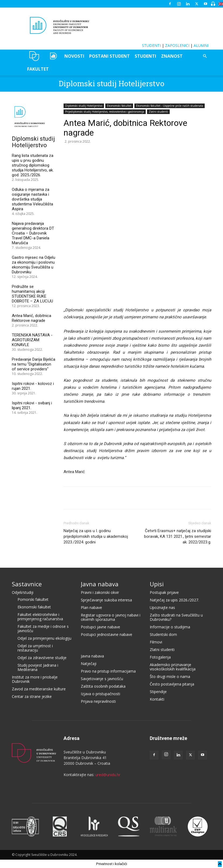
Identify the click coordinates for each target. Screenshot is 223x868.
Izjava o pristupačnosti (100, 694)
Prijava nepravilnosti (98, 701)
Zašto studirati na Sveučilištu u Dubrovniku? (176, 617)
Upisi (157, 584)
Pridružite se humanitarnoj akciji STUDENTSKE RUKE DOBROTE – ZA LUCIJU (32, 294)
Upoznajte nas (162, 607)
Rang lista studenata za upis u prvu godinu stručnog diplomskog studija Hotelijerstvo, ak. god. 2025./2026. (33, 165)
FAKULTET (38, 69)
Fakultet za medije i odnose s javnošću (43, 628)
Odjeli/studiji (23, 592)
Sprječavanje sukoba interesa (106, 600)
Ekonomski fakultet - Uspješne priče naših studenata (170, 106)
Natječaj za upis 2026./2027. (174, 600)
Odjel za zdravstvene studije (42, 658)
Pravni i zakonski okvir (100, 592)
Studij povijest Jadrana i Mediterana (38, 667)
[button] (205, 56)
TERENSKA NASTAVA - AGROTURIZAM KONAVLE (32, 340)
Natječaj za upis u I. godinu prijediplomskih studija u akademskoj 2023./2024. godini (96, 536)
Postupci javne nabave (100, 627)
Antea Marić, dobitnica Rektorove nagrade (32, 318)
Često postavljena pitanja (172, 684)
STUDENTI (151, 45)
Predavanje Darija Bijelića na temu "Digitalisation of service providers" (34, 364)
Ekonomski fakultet (119, 106)
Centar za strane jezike (32, 696)
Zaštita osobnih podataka (103, 686)
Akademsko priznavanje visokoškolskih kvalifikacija (173, 667)
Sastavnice (27, 584)
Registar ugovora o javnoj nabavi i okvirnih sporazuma (111, 617)
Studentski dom (163, 634)
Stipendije (158, 692)
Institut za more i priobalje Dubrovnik (35, 679)
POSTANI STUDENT (109, 56)
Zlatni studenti (158, 112)
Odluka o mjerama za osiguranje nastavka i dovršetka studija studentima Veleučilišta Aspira (32, 199)
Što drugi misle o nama (170, 676)
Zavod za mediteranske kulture (39, 689)
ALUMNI (201, 45)
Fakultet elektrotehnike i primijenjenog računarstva (40, 617)
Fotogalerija (160, 657)
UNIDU (34, 56)
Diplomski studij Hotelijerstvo (111, 83)
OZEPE (53, 56)
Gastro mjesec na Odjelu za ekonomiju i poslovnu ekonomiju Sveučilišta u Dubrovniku (34, 265)
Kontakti (157, 699)
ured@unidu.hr (108, 775)
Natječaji (89, 664)
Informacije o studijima (170, 627)
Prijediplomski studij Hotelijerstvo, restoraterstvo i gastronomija (105, 112)
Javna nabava (100, 584)
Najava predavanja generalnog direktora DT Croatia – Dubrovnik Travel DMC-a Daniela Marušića (33, 233)
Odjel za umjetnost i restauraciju (35, 648)
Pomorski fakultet (33, 599)
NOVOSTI (74, 56)
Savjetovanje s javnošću (102, 679)
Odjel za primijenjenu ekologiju (44, 638)
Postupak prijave (164, 592)
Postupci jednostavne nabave (107, 634)
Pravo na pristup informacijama (108, 671)
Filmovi (156, 642)
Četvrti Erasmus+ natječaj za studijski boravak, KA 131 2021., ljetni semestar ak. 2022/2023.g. (178, 536)
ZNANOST (172, 56)
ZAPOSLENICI (177, 45)
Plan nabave (91, 607)
